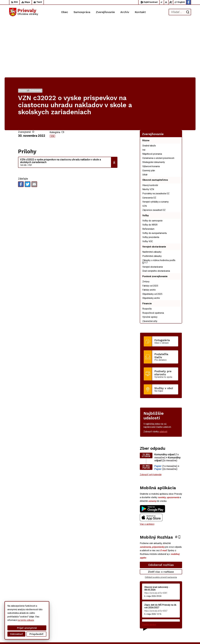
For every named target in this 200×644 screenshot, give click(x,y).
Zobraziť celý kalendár (151, 417)
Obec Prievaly (82, 637)
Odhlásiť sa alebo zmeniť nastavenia (161, 519)
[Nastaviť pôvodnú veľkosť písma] (166, 2)
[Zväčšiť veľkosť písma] (171, 2)
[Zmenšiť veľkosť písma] (162, 2)
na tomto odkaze (14, 620)
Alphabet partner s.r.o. (46, 637)
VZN (52, 78)
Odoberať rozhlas (161, 507)
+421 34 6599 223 (171, 620)
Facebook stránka (170, 626)
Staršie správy (149, 567)
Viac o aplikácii (147, 466)
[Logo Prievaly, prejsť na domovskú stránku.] (24, 12)
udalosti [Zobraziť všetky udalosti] (163, 374)
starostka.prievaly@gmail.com (176, 623)
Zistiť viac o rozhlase (161, 514)
